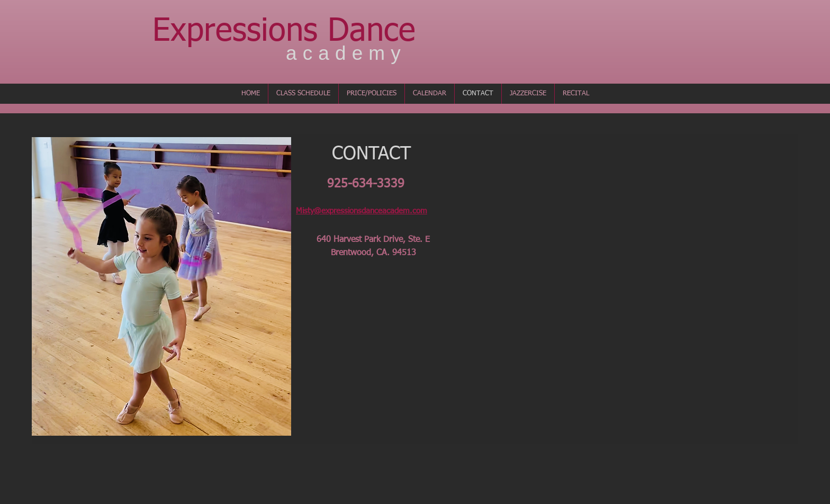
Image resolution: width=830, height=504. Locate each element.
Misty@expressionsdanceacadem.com (362, 211)
